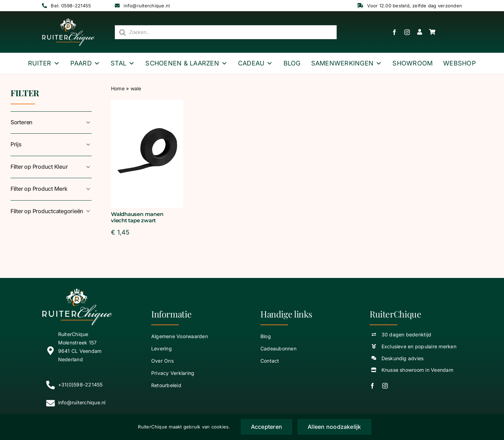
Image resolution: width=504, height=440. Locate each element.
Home (118, 88)
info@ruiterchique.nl (147, 6)
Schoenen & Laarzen (186, 63)
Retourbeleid (166, 385)
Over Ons (162, 361)
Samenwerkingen (347, 63)
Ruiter (44, 63)
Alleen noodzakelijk (334, 427)
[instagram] (407, 32)
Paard (85, 63)
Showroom (412, 63)
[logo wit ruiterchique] (68, 21)
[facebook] (394, 32)
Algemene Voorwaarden (180, 336)
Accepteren (267, 427)
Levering (162, 348)
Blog (292, 63)
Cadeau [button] (255, 63)
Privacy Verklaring (173, 373)
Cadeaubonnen (278, 348)
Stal (123, 63)
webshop (460, 63)
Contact (270, 361)
